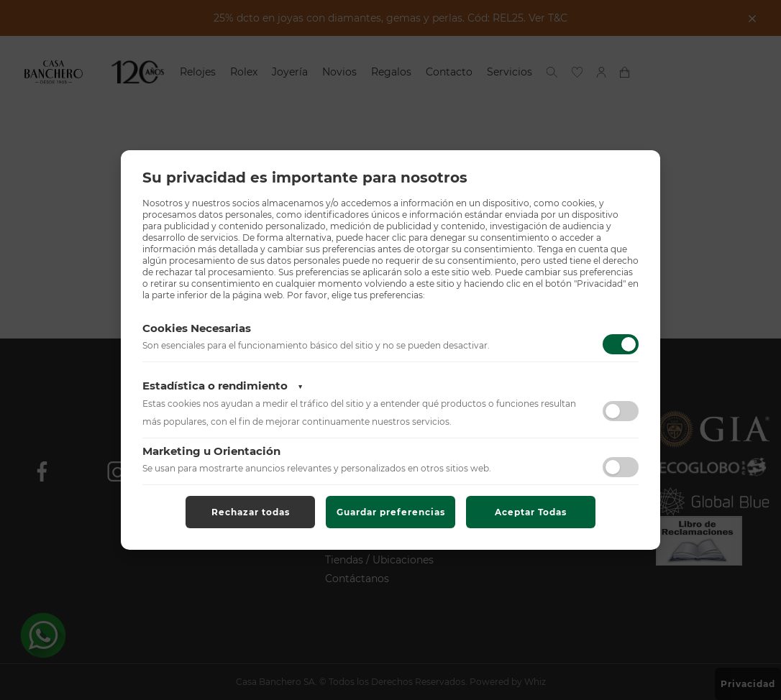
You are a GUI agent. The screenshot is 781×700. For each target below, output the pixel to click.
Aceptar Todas (531, 512)
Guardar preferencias (391, 512)
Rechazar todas (251, 512)
